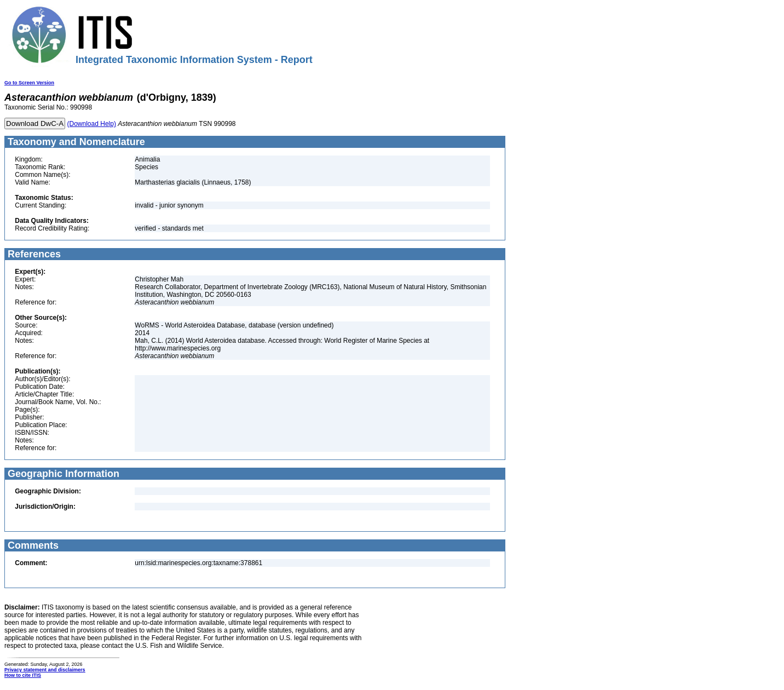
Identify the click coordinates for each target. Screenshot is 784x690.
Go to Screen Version (29, 83)
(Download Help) (92, 124)
